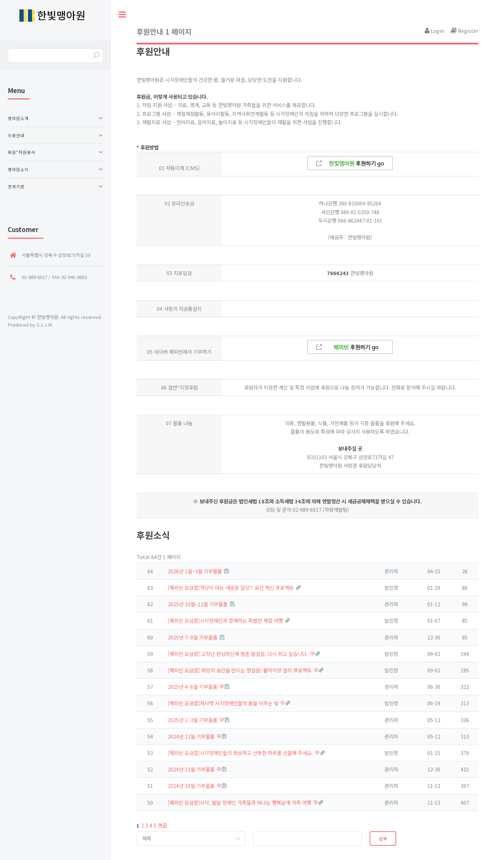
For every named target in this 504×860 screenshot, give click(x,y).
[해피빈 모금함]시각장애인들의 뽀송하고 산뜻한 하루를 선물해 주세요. (241, 753)
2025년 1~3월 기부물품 (193, 720)
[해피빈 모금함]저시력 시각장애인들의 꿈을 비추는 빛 (224, 703)
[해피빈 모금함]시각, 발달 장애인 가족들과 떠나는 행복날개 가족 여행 (240, 802)
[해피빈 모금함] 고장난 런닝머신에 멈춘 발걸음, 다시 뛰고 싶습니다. (239, 654)
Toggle (122, 15)
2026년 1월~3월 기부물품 (195, 571)
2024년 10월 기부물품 (192, 786)
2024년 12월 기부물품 (192, 736)
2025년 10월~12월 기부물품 (198, 604)
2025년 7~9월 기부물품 (193, 637)
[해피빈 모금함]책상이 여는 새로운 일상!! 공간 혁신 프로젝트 (231, 588)
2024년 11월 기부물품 (192, 769)
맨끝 (162, 825)
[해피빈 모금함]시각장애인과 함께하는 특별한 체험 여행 (226, 620)
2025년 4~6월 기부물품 (193, 687)
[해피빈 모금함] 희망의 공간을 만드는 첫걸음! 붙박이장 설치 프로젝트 (240, 670)
